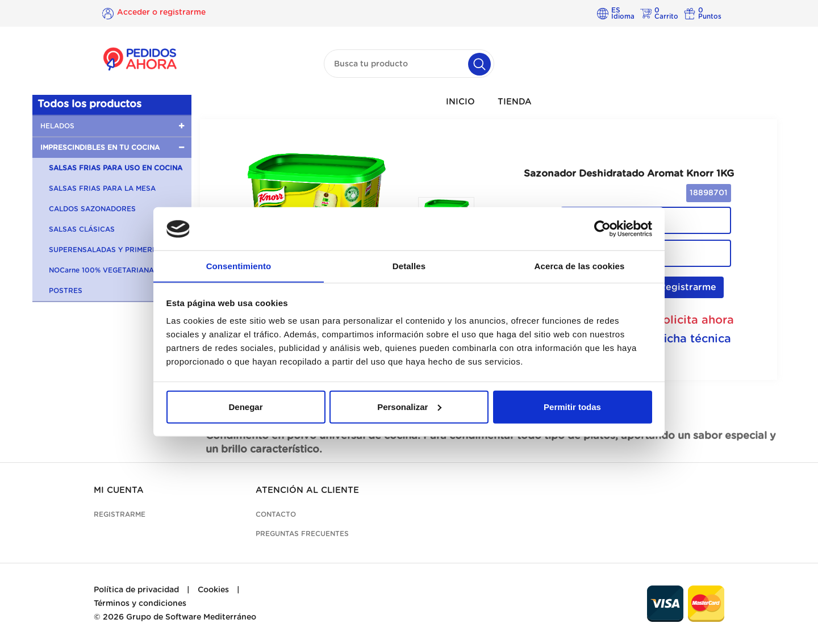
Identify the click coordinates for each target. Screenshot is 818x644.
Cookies (213, 590)
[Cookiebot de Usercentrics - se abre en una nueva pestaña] (602, 229)
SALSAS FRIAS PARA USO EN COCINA (116, 168)
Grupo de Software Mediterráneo (191, 617)
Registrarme (682, 287)
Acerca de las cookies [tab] (580, 266)
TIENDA (515, 102)
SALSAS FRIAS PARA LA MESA (102, 189)
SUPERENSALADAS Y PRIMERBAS (108, 250)
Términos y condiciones (140, 604)
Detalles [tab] (409, 266)
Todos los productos (89, 104)
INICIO (460, 102)
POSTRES (66, 291)
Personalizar (409, 407)
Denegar (245, 407)
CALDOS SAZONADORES (92, 209)
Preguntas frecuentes (302, 534)
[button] (112, 126)
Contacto (276, 515)
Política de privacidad (136, 590)
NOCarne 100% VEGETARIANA (101, 270)
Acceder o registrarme (161, 13)
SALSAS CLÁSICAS (82, 229)
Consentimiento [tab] (239, 266)
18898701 (709, 193)
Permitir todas (572, 407)
